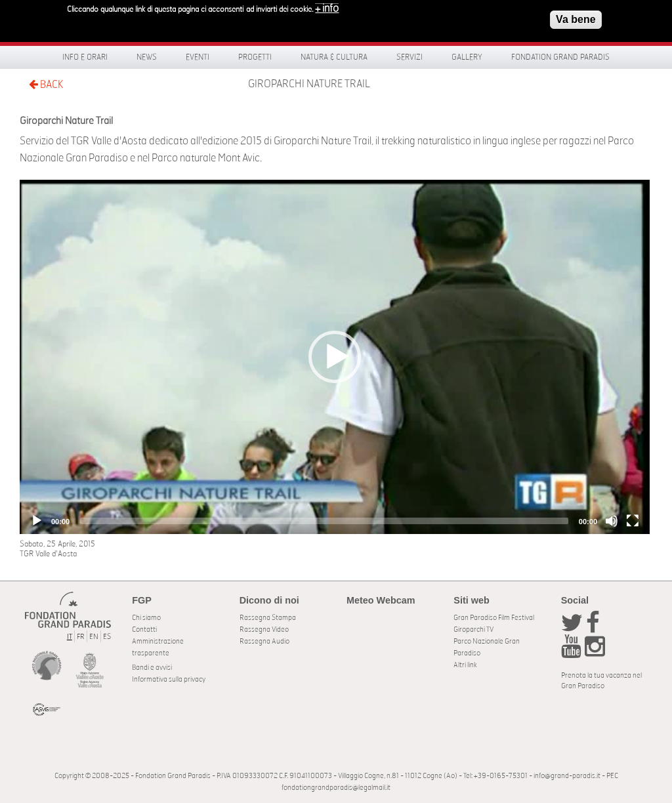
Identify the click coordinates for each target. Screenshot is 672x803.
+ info (327, 7)
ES (107, 637)
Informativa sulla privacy (169, 679)
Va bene (576, 17)
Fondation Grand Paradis (560, 57)
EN (94, 637)
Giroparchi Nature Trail (309, 84)
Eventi (198, 57)
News (147, 57)
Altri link (465, 665)
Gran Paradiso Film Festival (494, 618)
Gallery (467, 57)
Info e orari (85, 57)
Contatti (144, 629)
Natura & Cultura (334, 57)
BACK (46, 84)
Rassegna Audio (264, 641)
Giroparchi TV (473, 629)
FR (81, 637)
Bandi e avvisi (152, 668)
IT (70, 637)
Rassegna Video (264, 629)
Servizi (409, 57)
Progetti (255, 57)
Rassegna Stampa (268, 618)
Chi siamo (146, 618)
